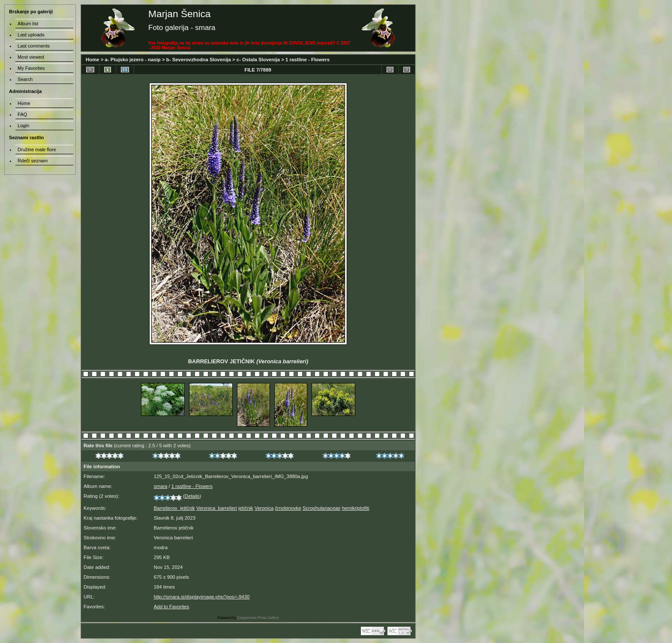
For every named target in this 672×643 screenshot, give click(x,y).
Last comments (34, 46)
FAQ (22, 114)
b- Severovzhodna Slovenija (199, 60)
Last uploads (31, 35)
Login (23, 126)
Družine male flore (37, 150)
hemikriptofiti (356, 508)
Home (93, 60)
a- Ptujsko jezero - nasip (133, 60)
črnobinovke (288, 508)
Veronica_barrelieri (217, 508)
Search (25, 79)
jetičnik (246, 508)
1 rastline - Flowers (307, 60)
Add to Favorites (172, 607)
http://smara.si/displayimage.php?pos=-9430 (202, 597)
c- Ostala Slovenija (258, 60)
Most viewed (31, 57)
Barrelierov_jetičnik (174, 508)
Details (192, 496)
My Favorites (31, 68)
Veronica (264, 508)
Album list (28, 24)
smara (161, 486)
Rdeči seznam (33, 161)
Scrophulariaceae (322, 508)
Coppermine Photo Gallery (258, 618)
